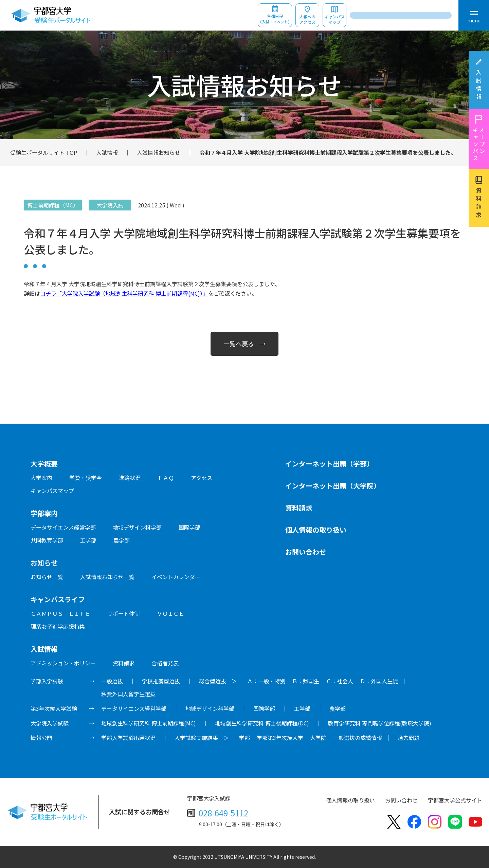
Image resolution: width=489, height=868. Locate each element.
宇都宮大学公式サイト (455, 800)
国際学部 (189, 527)
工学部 (88, 540)
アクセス (202, 478)
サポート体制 (124, 613)
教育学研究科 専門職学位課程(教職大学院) (380, 723)
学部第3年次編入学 (280, 738)
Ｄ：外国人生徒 (379, 681)
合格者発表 (165, 663)
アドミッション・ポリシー (63, 663)
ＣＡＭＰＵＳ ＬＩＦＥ (60, 613)
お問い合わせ (306, 552)
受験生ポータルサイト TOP (44, 152)
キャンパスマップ (334, 19)
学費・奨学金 (86, 478)
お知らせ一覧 (47, 577)
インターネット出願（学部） (329, 464)
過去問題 (409, 738)
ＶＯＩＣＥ (170, 613)
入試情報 (479, 86)
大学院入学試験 (50, 723)
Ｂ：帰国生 (306, 681)
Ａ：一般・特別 (266, 681)
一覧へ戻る (239, 344)
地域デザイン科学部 (137, 527)
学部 (244, 738)
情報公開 (41, 738)
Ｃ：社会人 (340, 681)
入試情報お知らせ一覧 (107, 577)
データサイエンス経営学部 (63, 527)
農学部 (122, 540)
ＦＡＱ (166, 478)
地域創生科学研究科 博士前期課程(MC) (149, 723)
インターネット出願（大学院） (333, 486)
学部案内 (44, 513)
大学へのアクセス (307, 19)
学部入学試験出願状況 (128, 738)
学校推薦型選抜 (161, 681)
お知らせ (44, 563)
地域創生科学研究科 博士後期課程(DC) (262, 723)
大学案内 (41, 478)
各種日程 (275, 19)
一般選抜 (112, 681)
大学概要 (44, 464)
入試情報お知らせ (159, 152)
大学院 (318, 738)
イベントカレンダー (176, 577)
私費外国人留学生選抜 (128, 694)
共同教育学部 (47, 540)
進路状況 (130, 478)
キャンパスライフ (58, 599)
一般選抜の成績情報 (358, 738)
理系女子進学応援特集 (58, 626)
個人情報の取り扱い (316, 530)
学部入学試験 (47, 681)
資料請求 (479, 204)
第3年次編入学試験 (54, 708)
